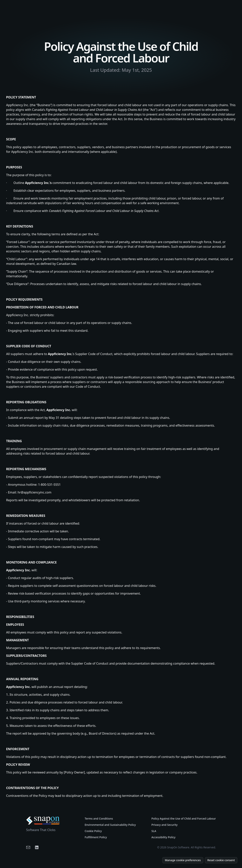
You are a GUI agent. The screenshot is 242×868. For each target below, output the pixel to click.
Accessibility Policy (163, 837)
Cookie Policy (93, 831)
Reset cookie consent (221, 860)
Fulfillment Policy (96, 837)
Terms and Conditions (99, 819)
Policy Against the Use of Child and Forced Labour (184, 819)
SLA (154, 831)
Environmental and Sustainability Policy (110, 825)
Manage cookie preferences (183, 860)
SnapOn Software (178, 847)
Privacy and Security (164, 825)
